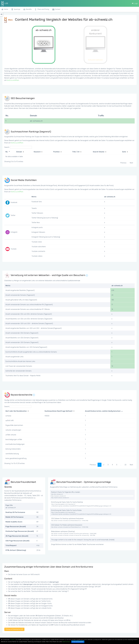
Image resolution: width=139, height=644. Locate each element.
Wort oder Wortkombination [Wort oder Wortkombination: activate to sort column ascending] (16, 411)
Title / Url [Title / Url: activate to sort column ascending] (76, 152)
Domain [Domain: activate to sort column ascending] (19, 152)
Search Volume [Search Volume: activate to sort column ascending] (99, 152)
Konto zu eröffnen (13, 80)
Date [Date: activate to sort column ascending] (124, 152)
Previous (123, 163)
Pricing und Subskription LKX (14, 629)
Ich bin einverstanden (78, 642)
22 (125, 465)
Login (135, 3)
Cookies (12, 640)
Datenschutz (66, 642)
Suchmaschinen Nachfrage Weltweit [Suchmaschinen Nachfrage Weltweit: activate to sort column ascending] (59, 411)
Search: (18, 147)
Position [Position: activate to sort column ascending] (56, 152)
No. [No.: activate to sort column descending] (7, 152)
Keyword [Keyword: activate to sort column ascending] (37, 152)
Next (131, 163)
